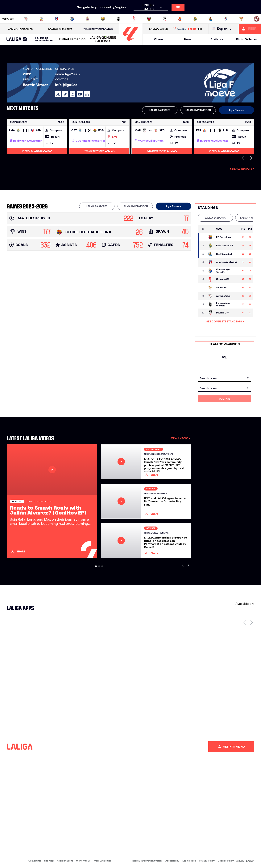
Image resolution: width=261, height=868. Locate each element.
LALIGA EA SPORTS (160, 110)
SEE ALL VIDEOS (180, 438)
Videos (159, 39)
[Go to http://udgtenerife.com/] (72, 19)
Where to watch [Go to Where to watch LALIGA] (98, 29)
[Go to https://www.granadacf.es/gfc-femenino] (134, 19)
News (188, 39)
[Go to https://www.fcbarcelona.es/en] (103, 19)
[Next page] (251, 623)
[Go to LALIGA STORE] (188, 29)
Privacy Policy (207, 861)
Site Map (49, 861)
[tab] (160, 110)
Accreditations (65, 861)
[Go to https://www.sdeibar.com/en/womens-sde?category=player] (226, 19)
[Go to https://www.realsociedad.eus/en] (210, 19)
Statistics (217, 39)
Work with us (83, 861)
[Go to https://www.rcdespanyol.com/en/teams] (180, 19)
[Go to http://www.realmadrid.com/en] (195, 19)
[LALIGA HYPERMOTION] (44, 39)
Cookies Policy (226, 861)
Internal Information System (147, 861)
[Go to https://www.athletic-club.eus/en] (26, 19)
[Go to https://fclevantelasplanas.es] (118, 19)
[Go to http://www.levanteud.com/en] (149, 19)
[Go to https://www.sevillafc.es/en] (241, 19)
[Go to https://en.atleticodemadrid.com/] (57, 19)
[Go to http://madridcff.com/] (164, 19)
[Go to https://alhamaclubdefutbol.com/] (41, 19)
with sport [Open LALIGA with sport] (60, 29)
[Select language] (223, 29)
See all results (242, 169)
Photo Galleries (246, 39)
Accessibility (172, 861)
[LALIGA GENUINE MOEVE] (103, 39)
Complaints (35, 861)
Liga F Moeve (236, 110)
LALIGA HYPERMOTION (198, 110)
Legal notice (189, 861)
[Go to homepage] (131, 43)
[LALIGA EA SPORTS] (17, 39)
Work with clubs (102, 861)
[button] (17, 39)
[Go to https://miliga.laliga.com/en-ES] (250, 29)
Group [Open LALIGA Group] (158, 29)
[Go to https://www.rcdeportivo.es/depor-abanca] (88, 19)
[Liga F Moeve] (72, 39)
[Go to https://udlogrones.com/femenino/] (257, 19)
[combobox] (225, 378)
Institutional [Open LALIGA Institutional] (21, 29)
